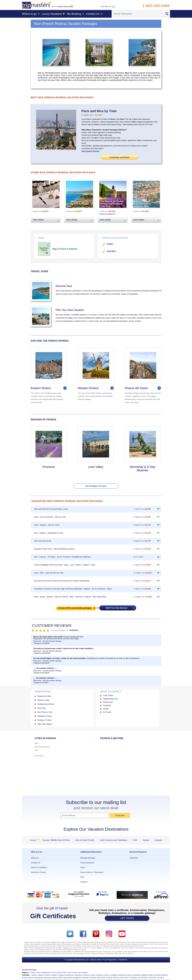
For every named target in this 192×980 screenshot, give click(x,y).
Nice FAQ (41, 708)
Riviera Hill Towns (136, 388)
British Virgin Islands (66, 978)
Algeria (40, 975)
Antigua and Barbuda (66, 975)
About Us (35, 858)
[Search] (137, 14)
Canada (158, 840)
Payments (134, 858)
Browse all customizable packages (75, 608)
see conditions (79, 896)
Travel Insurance (87, 863)
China (126, 978)
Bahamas (122, 975)
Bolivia (165, 975)
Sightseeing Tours (110, 699)
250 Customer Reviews (90, 151)
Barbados (137, 975)
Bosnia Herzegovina (36, 978)
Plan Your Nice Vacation (70, 310)
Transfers (107, 705)
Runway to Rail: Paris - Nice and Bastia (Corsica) (54, 549)
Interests (84, 882)
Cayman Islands (112, 978)
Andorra (47, 975)
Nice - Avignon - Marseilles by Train (49, 533)
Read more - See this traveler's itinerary (47, 641)
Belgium (145, 975)
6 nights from (142, 541)
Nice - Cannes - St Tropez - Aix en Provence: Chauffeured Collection (62, 557)
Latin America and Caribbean (114, 840)
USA (135, 840)
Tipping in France (45, 716)
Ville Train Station (45, 724)
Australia (99, 975)
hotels (110, 244)
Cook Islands (143, 978)
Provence (49, 467)
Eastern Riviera (41, 388)
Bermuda (158, 975)
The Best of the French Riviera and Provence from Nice (112, 204)
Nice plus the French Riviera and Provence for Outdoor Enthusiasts (62, 581)
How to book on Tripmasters (92, 872)
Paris (36, 743)
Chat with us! (108, 6)
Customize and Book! (119, 157)
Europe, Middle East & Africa (56, 840)
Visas (83, 867)
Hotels (106, 709)
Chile (121, 978)
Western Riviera (88, 388)
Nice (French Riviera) (42, 747)
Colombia (133, 978)
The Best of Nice (42, 206)
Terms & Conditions (39, 867)
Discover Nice (64, 286)
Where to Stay (43, 700)
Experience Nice (44, 696)
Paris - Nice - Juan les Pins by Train (49, 573)
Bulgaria (77, 978)
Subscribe (120, 815)
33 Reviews (74, 630)
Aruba (92, 975)
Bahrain (129, 975)
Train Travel (108, 695)
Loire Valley (96, 467)
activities (111, 251)
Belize (151, 975)
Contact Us (36, 863)
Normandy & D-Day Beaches (143, 469)
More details (138, 557)
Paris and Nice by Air (43, 541)
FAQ (82, 877)
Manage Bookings (88, 858)
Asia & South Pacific (85, 840)
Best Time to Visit (45, 712)
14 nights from (143, 597)
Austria (106, 975)
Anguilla (54, 975)
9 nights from (142, 517)
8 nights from (142, 565)
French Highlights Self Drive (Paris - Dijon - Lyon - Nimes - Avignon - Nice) (65, 565)
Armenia (86, 975)
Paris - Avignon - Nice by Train (47, 525)
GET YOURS (127, 918)
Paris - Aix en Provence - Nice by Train (50, 517)
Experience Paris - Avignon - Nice (143, 205)
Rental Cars (108, 702)
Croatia (160, 978)
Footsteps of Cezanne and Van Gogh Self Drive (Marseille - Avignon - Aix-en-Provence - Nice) (73, 589)
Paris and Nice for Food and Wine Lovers (51, 509)
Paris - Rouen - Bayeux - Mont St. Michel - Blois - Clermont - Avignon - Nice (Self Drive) (70, 597)
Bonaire (25, 978)
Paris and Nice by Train (99, 111)
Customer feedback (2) (107, 214)
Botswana (48, 978)
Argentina (78, 975)
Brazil (55, 978)
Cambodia (85, 978)
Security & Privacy (39, 872)
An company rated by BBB (62, 7)
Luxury (34, 840)
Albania (34, 975)
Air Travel (107, 712)
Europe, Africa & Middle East (40, 973)
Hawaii (146, 840)
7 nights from (142, 509)
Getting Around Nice (46, 704)
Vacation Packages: (29, 970)
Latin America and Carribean (78, 973)
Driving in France (45, 720)
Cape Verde (101, 978)
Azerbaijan (114, 975)
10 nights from (143, 573)
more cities (40, 756)
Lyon (36, 750)
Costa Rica (152, 978)
